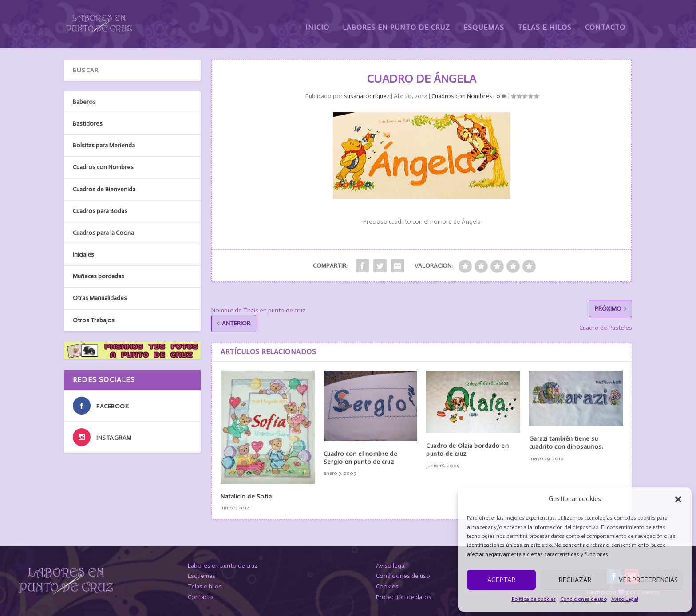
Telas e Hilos (545, 21)
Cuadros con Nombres (462, 96)
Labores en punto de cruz (223, 565)
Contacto (605, 21)
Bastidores (88, 123)
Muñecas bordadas (99, 276)
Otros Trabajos (94, 320)
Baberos (84, 101)
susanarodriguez (367, 96)
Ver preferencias (648, 580)
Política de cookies (534, 599)
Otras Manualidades (100, 298)
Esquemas (484, 21)
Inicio (317, 21)
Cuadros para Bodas (100, 211)
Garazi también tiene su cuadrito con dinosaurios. (566, 442)
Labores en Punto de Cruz (396, 21)
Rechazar (575, 580)
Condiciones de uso (583, 599)
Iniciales (83, 254)
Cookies (387, 586)
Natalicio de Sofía (246, 496)
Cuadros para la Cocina (103, 232)
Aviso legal (391, 565)
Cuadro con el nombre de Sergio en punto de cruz (361, 457)
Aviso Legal (625, 599)
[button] (678, 499)
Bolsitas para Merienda (104, 145)
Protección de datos (404, 597)
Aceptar (501, 580)
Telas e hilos (205, 586)
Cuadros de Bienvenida (104, 189)
